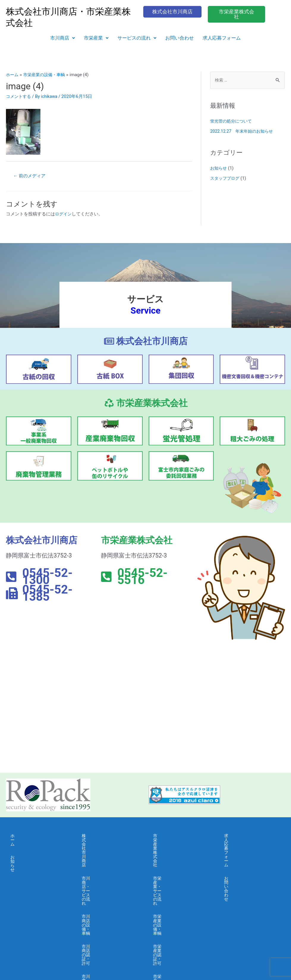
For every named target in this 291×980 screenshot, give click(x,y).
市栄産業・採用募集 (173, 917)
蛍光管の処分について (232, 122)
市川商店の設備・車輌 (104, 863)
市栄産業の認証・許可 (175, 876)
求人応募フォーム (222, 38)
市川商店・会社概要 (102, 890)
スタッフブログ (226, 179)
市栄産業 (96, 38)
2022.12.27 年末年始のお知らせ (244, 131)
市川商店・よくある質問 (106, 903)
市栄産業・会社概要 (173, 890)
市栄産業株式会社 (171, 836)
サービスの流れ (137, 38)
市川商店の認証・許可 (104, 876)
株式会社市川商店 (100, 836)
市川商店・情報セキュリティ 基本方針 (108, 937)
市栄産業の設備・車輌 (175, 863)
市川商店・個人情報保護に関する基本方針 (108, 919)
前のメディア (31, 176)
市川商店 (63, 38)
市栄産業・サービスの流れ (180, 850)
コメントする (19, 96)
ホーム (17, 836)
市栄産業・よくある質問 (178, 903)
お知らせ (219, 169)
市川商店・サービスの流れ (108, 850)
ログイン (64, 215)
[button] (63, 38)
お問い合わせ (180, 38)
